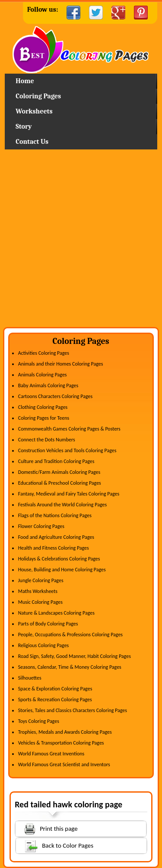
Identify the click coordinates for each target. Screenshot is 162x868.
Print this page (47, 828)
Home (81, 50)
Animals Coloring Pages (43, 375)
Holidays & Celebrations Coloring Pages (59, 559)
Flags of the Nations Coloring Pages (55, 515)
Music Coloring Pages (40, 602)
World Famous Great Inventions (51, 754)
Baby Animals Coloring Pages (48, 385)
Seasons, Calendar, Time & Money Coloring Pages (70, 667)
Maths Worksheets (38, 591)
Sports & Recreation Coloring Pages (55, 700)
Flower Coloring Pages (41, 526)
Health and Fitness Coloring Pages (54, 548)
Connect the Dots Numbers (47, 440)
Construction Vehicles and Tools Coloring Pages (67, 450)
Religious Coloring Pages (44, 645)
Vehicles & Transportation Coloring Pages (61, 743)
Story (24, 126)
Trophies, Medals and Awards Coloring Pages (65, 732)
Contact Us (32, 142)
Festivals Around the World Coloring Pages (62, 505)
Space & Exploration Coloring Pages (55, 689)
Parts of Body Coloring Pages (48, 624)
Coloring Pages (38, 96)
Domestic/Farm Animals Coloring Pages (59, 472)
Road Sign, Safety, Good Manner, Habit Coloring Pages (75, 656)
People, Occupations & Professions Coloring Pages (70, 635)
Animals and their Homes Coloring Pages (61, 364)
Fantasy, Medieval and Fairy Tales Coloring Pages (69, 494)
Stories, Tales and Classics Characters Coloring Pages (73, 710)
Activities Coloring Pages (44, 353)
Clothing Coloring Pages (43, 407)
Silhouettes (30, 678)
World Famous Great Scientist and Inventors (64, 764)
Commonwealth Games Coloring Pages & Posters (69, 429)
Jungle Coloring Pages (41, 580)
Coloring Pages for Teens (44, 418)
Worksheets (34, 111)
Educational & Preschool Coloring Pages (60, 483)
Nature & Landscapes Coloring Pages (56, 613)
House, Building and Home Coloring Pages (62, 570)
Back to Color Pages (55, 845)
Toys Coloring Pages (39, 721)
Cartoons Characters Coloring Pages (55, 396)
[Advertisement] (81, 241)
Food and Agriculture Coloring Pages (56, 537)
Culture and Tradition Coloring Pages (56, 461)
